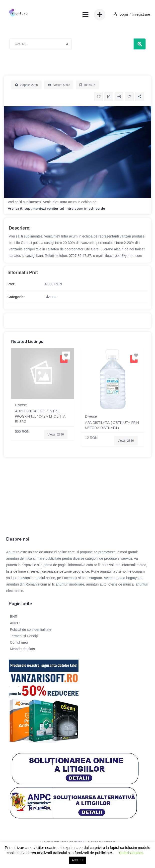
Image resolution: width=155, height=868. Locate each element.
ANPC (15, 623)
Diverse (50, 297)
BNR (14, 617)
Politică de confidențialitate (31, 630)
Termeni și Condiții (24, 636)
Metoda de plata (22, 649)
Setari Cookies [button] (131, 853)
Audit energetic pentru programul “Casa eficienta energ (40, 416)
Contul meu (19, 642)
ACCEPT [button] (78, 860)
